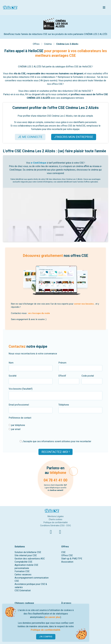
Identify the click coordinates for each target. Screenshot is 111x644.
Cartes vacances (23, 575)
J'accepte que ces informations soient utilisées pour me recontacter (55, 441)
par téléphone (17, 425)
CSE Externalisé (23, 590)
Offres (36, 44)
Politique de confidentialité (56, 522)
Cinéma (48, 44)
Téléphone (64, 405)
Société (13, 376)
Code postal (88, 376)
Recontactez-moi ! (55, 452)
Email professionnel (19, 405)
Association (67, 562)
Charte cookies (55, 519)
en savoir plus (53, 617)
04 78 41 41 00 (55, 480)
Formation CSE (22, 571)
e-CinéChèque (39, 163)
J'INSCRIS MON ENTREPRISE (74, 137)
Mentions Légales (56, 516)
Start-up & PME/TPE (72, 559)
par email (15, 429)
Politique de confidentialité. (46, 630)
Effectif (62, 376)
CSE (63, 552)
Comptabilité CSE (23, 562)
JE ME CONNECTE (30, 137)
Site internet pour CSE (26, 555)
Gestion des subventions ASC (30, 559)
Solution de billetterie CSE (28, 552)
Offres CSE (67, 555)
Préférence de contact (20, 418)
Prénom (62, 363)
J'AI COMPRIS (46, 637)
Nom (11, 363)
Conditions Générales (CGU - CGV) (55, 525)
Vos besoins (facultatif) (21, 389)
